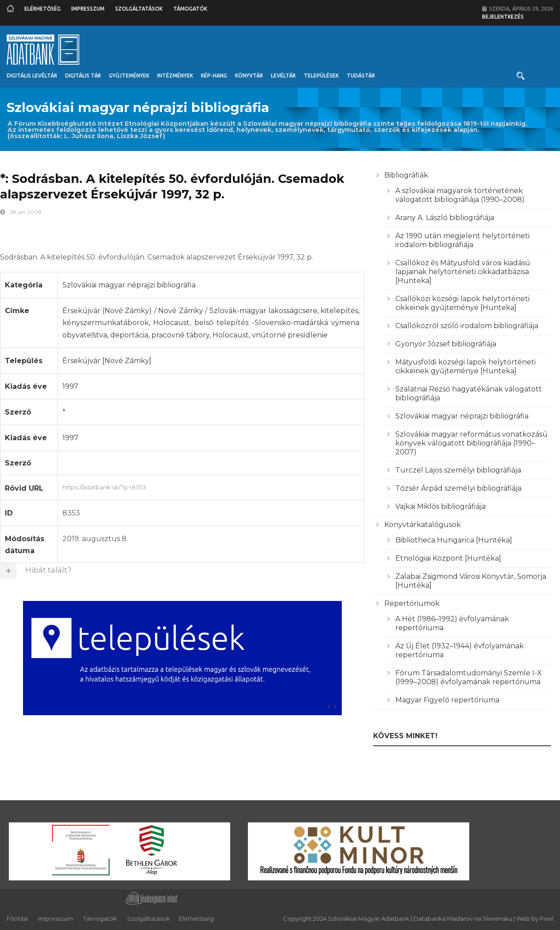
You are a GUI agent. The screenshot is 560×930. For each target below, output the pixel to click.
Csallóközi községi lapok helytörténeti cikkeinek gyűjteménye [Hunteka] (462, 303)
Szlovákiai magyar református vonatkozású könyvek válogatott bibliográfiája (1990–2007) (471, 443)
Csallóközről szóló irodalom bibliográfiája (467, 326)
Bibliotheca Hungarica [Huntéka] (454, 540)
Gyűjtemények (129, 76)
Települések (321, 76)
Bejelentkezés (503, 17)
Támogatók (190, 9)
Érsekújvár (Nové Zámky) (107, 311)
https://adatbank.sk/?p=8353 (211, 486)
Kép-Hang (214, 76)
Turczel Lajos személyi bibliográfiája (458, 470)
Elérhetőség (42, 9)
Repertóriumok (412, 603)
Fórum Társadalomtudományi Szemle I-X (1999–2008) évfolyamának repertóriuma (469, 677)
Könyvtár (249, 76)
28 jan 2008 (26, 212)
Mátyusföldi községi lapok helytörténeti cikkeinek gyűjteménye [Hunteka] (465, 366)
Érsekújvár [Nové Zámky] (107, 361)
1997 (70, 386)
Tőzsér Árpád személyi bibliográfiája (458, 488)
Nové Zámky (180, 311)
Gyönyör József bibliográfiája (446, 344)
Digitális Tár (83, 76)
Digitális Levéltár (32, 76)
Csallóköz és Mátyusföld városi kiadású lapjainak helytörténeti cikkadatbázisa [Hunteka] (463, 272)
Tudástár (361, 76)
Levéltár (283, 76)
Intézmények (175, 76)
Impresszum (88, 9)
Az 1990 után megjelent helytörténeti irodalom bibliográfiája (462, 240)
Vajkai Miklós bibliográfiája (440, 506)
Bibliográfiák (406, 175)
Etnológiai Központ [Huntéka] (448, 558)
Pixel (546, 918)
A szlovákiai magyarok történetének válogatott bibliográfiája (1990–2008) (460, 195)
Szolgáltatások (139, 9)
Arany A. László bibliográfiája (445, 218)
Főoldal (17, 918)
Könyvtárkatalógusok (423, 525)
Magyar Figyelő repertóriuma (447, 700)
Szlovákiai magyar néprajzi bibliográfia (129, 285)
